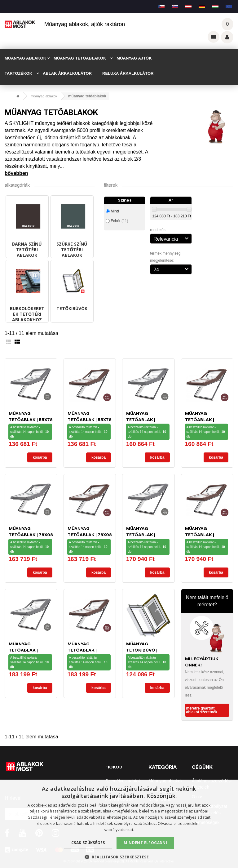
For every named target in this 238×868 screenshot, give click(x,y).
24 (172, 269)
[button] (119, 857)
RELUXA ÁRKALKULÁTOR (128, 73)
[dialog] (119, 824)
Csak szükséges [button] (88, 843)
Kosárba (40, 457)
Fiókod (114, 767)
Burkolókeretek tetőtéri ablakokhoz (27, 314)
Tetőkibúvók (72, 308)
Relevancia (172, 238)
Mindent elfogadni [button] (145, 843)
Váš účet (227, 37)
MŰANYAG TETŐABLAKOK (80, 58)
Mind (115, 211)
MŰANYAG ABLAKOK (25, 58)
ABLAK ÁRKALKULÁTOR (67, 73)
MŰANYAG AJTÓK (134, 58)
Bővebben (16, 173)
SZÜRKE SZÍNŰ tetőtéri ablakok (72, 249)
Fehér (119, 221)
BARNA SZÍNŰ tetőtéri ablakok (27, 249)
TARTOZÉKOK (18, 73)
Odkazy (214, 37)
